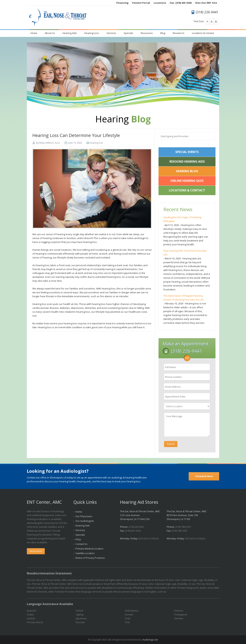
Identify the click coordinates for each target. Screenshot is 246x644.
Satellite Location (85, 553)
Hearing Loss (92, 33)
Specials (128, 33)
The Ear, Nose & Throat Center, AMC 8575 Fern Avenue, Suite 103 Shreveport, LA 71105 (187, 515)
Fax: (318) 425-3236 (181, 3)
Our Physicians (84, 516)
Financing (122, 3)
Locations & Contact (203, 33)
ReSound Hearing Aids (187, 162)
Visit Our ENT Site (206, 3)
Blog (163, 33)
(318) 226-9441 (136, 527)
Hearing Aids (70, 33)
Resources (147, 33)
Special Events (187, 152)
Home (34, 33)
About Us (50, 33)
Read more (36, 551)
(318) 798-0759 (183, 527)
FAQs (78, 539)
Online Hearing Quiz (187, 181)
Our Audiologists (85, 521)
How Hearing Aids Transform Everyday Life (185, 253)
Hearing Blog (187, 171)
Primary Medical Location (89, 549)
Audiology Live (150, 640)
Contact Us (81, 544)
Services (111, 33)
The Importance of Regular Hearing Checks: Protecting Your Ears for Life (183, 298)
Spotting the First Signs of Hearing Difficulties (182, 219)
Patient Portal (141, 3)
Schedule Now (204, 476)
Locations (160, 3)
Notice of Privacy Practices (90, 558)
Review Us (179, 33)
